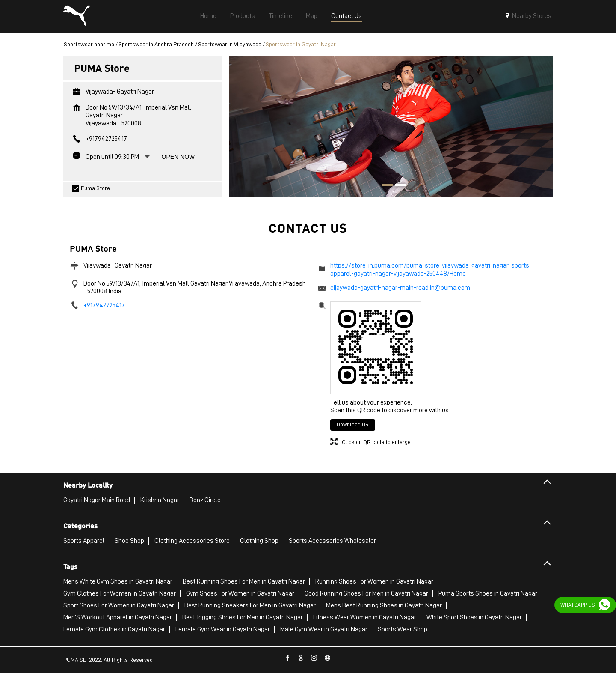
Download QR (353, 424)
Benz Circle (205, 500)
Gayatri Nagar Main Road (97, 500)
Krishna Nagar (160, 500)
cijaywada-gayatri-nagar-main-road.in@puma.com (400, 288)
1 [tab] (385, 186)
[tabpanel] (391, 126)
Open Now (178, 157)
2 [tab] (397, 186)
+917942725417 (106, 139)
